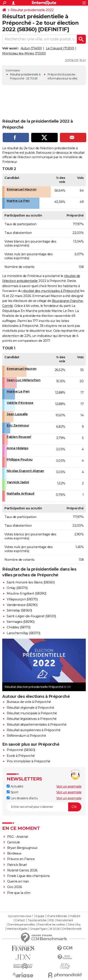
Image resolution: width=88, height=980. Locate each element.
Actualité (15, 786)
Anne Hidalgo (17, 448)
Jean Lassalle (17, 414)
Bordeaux (14, 853)
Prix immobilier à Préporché (29, 761)
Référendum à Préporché (26, 736)
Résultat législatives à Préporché (32, 719)
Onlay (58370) (17, 588)
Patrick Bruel (17, 865)
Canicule (14, 842)
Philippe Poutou (20, 460)
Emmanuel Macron (22, 189)
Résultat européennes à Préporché (34, 730)
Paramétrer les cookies (51, 925)
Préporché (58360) (21, 750)
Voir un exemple (69, 786)
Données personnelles (21, 925)
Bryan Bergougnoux (22, 848)
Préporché (55, 74)
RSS (51, 920)
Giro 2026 (15, 887)
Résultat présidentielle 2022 (32, 10)
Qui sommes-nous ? (21, 916)
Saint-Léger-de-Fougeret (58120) (31, 616)
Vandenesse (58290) (22, 605)
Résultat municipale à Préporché (32, 713)
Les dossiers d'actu (22, 798)
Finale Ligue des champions (29, 876)
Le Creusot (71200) (60, 48)
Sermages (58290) (20, 622)
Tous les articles (37, 920)
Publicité (75, 916)
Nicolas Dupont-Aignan (25, 471)
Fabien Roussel (19, 437)
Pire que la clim (19, 893)
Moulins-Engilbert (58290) (27, 593)
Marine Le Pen (18, 201)
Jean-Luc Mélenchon (24, 380)
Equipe (40, 916)
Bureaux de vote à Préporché (29, 702)
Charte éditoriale (57, 916)
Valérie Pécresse (20, 403)
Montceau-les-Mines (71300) (24, 53)
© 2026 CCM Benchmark (66, 929)
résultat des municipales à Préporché (51, 291)
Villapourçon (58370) (22, 599)
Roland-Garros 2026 (22, 870)
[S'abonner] (44, 807)
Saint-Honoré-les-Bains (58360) (31, 582)
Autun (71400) (31, 48)
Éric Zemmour (18, 425)
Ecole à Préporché (21, 756)
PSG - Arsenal (18, 837)
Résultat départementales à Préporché (37, 725)
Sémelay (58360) (19, 610)
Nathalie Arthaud (20, 494)
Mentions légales (17, 929)
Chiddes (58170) (19, 627)
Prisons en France (21, 859)
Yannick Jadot (18, 482)
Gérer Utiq (74, 925)
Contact (20, 920)
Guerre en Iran (18, 881)
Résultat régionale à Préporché (30, 708)
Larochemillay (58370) (24, 633)
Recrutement (65, 920)
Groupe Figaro (39, 929)
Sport (12, 792)
